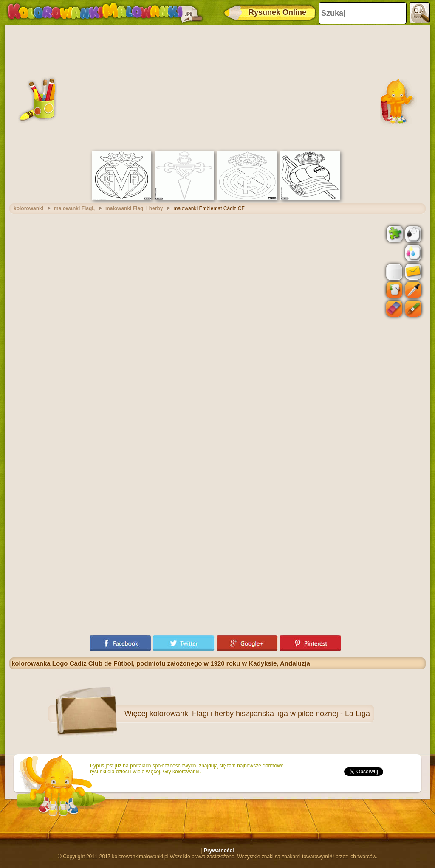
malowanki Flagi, (74, 208)
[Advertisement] (217, 87)
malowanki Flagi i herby (134, 208)
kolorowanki (28, 208)
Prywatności (219, 851)
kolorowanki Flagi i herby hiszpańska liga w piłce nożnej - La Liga (260, 714)
